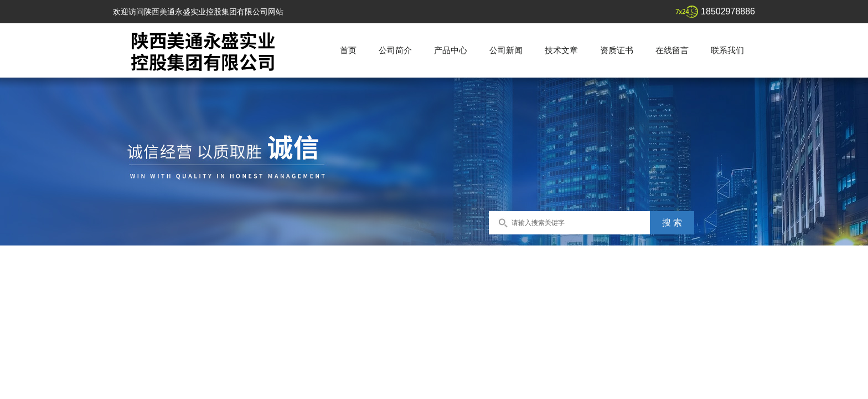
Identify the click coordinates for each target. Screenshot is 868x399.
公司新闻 (506, 50)
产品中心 (451, 50)
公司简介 (395, 50)
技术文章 (561, 50)
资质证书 (617, 50)
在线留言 (672, 50)
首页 (348, 50)
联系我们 (727, 50)
